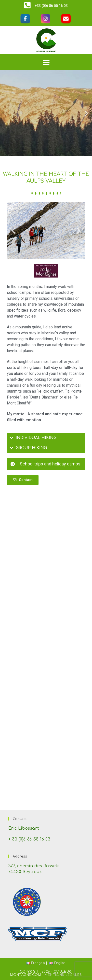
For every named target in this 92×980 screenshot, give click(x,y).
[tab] (46, 438)
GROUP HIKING (31, 448)
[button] (46, 62)
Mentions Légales (63, 975)
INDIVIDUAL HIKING (36, 438)
